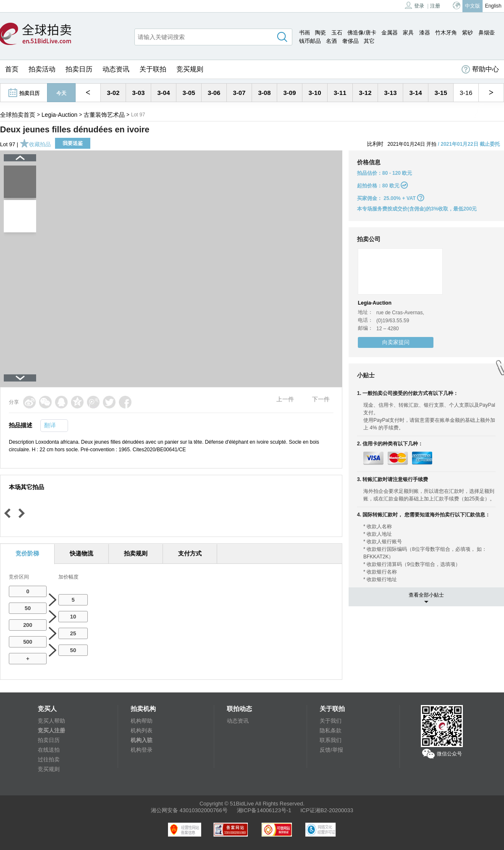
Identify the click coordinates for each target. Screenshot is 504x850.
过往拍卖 (49, 759)
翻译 (50, 425)
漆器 (425, 33)
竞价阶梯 (27, 553)
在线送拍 (49, 750)
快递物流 (81, 553)
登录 (415, 5)
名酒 (331, 41)
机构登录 (142, 750)
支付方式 (190, 553)
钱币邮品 (310, 41)
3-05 (189, 93)
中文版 (472, 6)
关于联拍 (153, 69)
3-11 (340, 93)
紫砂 (467, 33)
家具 (408, 33)
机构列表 (142, 730)
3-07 (239, 93)
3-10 (315, 93)
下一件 (321, 399)
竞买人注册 (51, 730)
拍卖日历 (79, 69)
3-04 (163, 93)
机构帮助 (142, 721)
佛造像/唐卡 (362, 33)
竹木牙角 (446, 33)
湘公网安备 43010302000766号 (189, 810)
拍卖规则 (136, 553)
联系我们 (331, 740)
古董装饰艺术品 (104, 115)
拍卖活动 (42, 69)
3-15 (441, 93)
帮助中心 (480, 69)
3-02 (113, 93)
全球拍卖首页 (18, 115)
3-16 (466, 93)
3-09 (289, 93)
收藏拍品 (35, 144)
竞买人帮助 (51, 721)
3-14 (415, 93)
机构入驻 (142, 740)
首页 (12, 69)
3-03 (138, 93)
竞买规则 (190, 69)
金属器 (390, 33)
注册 (435, 6)
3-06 (214, 93)
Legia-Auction (60, 115)
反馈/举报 (331, 750)
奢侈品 (350, 41)
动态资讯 (116, 69)
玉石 (337, 33)
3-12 (365, 93)
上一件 (285, 399)
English (493, 6)
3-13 (390, 93)
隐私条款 (331, 730)
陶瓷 (320, 33)
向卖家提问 (396, 342)
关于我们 (331, 721)
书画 (304, 33)
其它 (369, 41)
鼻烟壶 (487, 33)
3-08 (264, 93)
